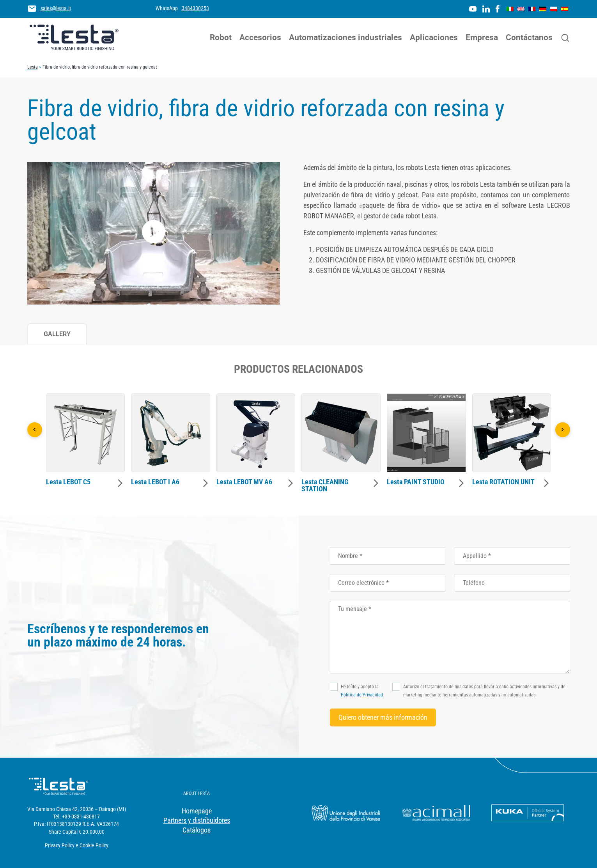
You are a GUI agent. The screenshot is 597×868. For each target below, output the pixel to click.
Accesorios (260, 37)
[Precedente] (35, 430)
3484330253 (195, 8)
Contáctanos (529, 37)
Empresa (482, 37)
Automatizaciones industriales (345, 37)
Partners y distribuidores (197, 820)
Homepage (197, 811)
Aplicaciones (434, 37)
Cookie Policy (94, 845)
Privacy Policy (60, 845)
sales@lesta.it (56, 8)
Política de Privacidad (362, 695)
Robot (221, 37)
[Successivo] (563, 430)
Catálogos (197, 830)
